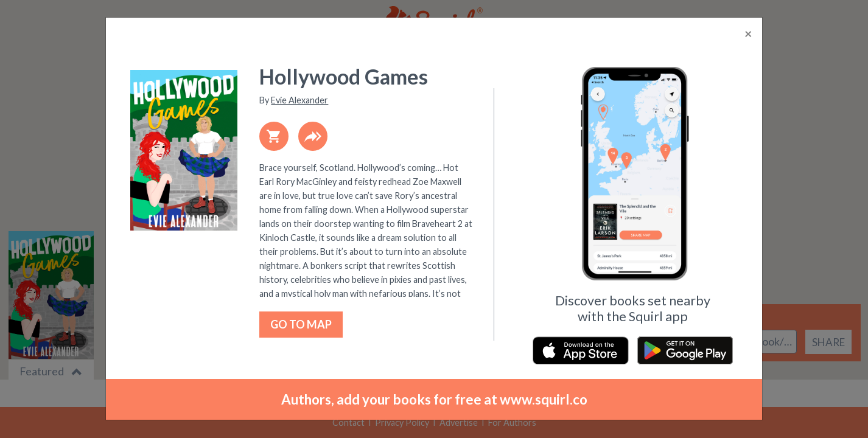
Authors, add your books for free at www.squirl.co (434, 399)
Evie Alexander (299, 100)
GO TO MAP (301, 324)
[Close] (748, 34)
